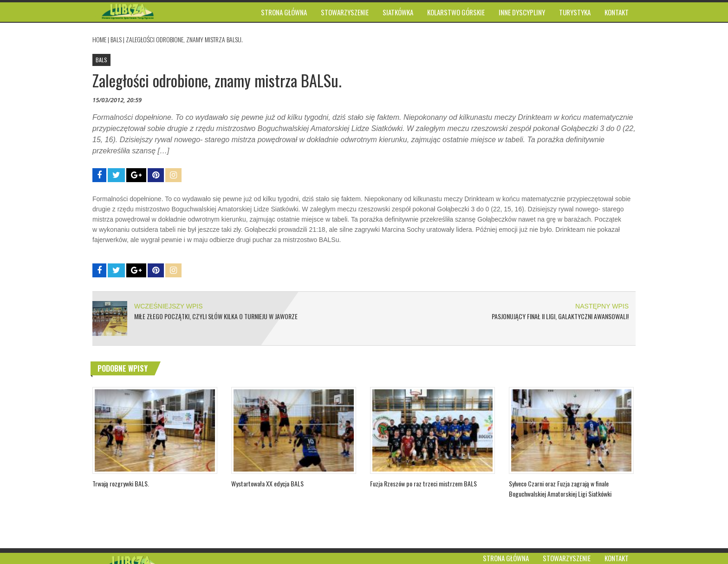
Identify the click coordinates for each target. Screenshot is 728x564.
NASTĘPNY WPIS (602, 306)
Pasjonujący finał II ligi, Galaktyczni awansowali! (560, 316)
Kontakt (617, 558)
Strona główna (506, 558)
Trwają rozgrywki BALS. (121, 483)
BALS (116, 39)
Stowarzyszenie (567, 558)
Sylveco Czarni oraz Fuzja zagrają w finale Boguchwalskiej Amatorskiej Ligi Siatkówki (560, 489)
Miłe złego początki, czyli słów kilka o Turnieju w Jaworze (216, 316)
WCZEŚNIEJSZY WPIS (169, 306)
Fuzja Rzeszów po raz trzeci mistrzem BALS (423, 483)
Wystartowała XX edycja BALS (267, 483)
